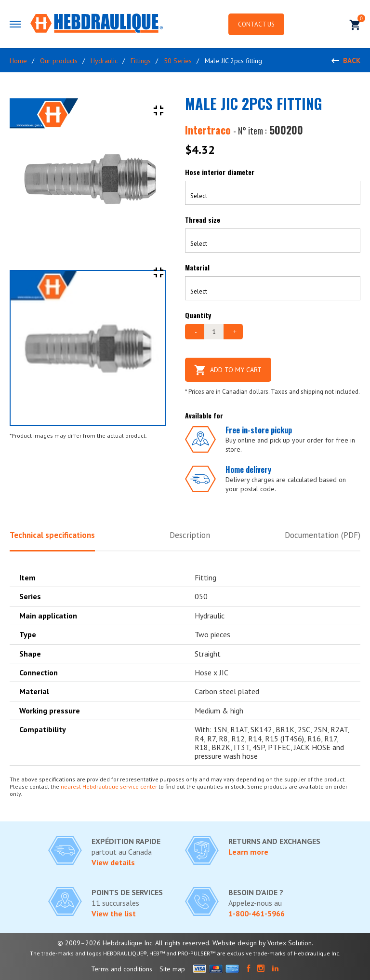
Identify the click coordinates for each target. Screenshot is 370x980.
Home (18, 61)
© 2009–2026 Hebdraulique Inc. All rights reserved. (134, 943)
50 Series (178, 61)
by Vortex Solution (285, 943)
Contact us (256, 24)
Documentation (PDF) (323, 535)
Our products (59, 61)
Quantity (198, 315)
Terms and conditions (122, 969)
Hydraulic (104, 61)
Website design (235, 943)
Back (352, 60)
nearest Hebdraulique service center (109, 786)
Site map (172, 969)
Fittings (141, 61)
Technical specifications (52, 535)
